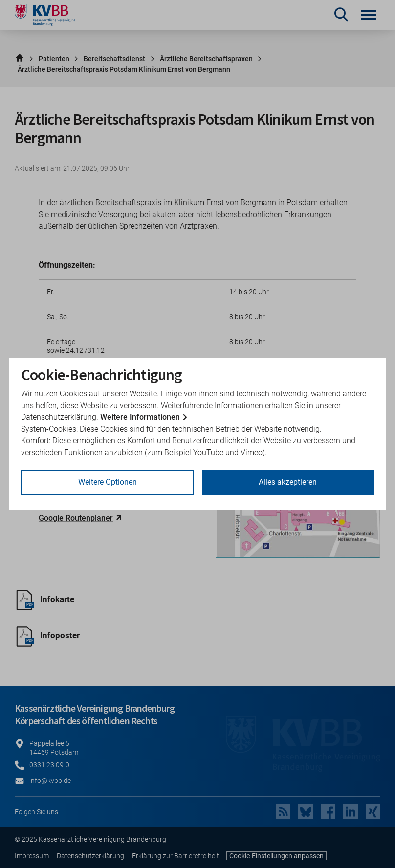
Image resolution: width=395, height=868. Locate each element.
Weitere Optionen (108, 482)
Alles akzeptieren (288, 482)
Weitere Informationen (140, 417)
